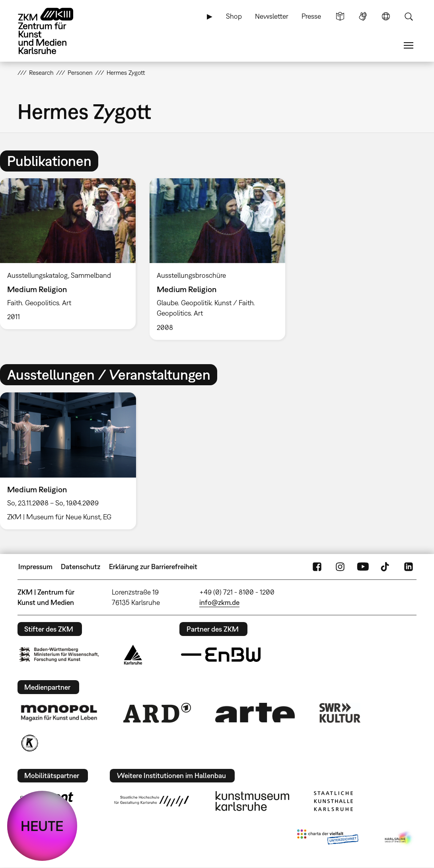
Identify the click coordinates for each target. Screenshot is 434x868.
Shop (234, 16)
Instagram (340, 567)
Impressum (35, 567)
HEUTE (42, 826)
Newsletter (272, 16)
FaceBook (317, 567)
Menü (409, 45)
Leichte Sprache (340, 16)
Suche (409, 16)
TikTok (386, 567)
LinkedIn (409, 567)
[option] (217, 259)
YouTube (363, 567)
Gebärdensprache (363, 16)
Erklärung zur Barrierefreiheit (153, 567)
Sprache (386, 16)
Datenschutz (81, 567)
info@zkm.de (219, 602)
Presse (311, 16)
